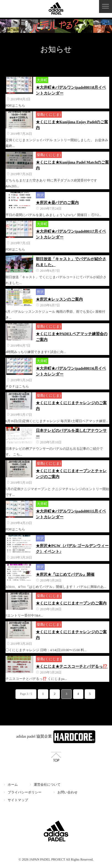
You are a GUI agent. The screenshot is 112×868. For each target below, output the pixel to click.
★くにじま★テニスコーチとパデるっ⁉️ (72, 667)
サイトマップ (18, 800)
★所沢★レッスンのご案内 (59, 300)
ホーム (13, 785)
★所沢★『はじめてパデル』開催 (65, 575)
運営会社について (47, 785)
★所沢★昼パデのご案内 (57, 203)
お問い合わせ (67, 792)
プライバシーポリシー (25, 792)
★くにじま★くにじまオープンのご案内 (71, 603)
